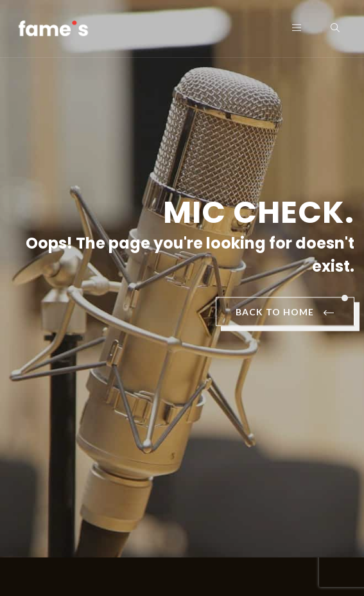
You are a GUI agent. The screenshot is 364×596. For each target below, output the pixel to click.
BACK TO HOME (285, 313)
